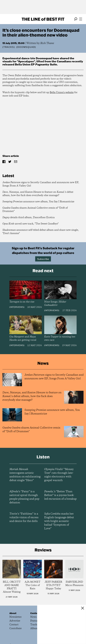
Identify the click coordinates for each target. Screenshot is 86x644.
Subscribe (43, 259)
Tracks (9, 47)
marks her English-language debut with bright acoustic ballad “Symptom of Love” (59, 521)
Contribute (16, 628)
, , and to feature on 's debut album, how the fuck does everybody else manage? (38, 194)
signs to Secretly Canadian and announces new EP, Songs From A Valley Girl (41, 184)
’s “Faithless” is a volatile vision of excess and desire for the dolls (24, 518)
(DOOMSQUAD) (26, 47)
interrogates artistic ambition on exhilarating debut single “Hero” (25, 475)
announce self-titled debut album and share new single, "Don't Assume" (41, 232)
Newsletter (16, 617)
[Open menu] (81, 19)
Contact (14, 625)
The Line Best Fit (43, 19)
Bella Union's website (62, 93)
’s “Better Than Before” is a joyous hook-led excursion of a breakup (60, 495)
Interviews (17, 307)
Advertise (15, 621)
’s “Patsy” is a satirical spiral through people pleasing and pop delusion (24, 497)
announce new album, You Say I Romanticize (38, 202)
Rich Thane (47, 43)
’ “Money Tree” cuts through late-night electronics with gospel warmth (59, 475)
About (13, 613)
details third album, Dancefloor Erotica (29, 218)
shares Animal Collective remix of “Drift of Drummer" (35, 210)
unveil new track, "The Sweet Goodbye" (30, 224)
